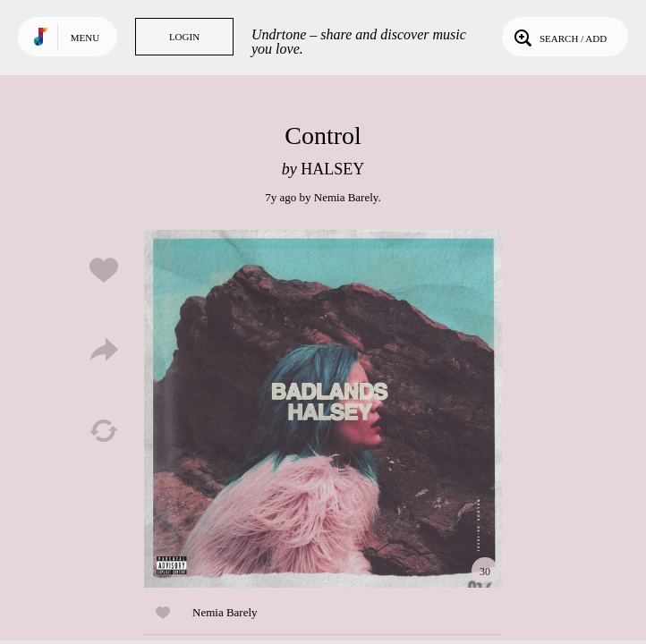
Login (184, 37)
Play (323, 409)
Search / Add (559, 37)
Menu (85, 38)
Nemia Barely (346, 197)
